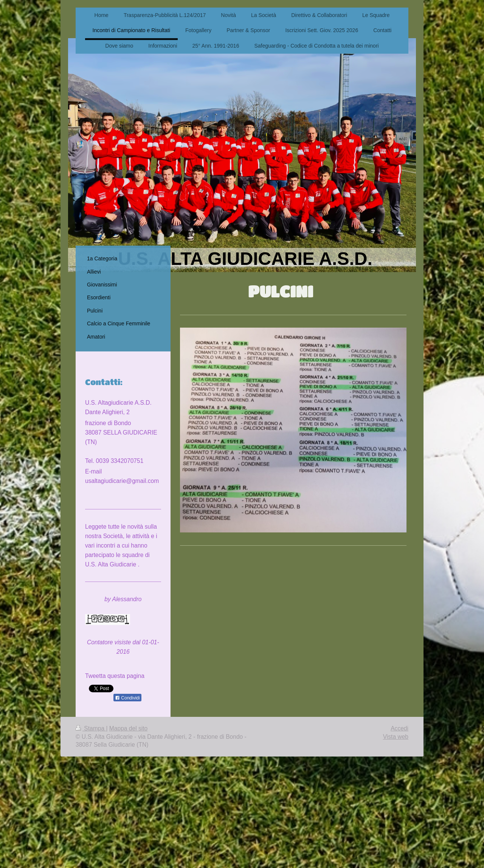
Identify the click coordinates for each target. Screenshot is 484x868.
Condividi (127, 698)
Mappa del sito (128, 728)
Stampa (91, 728)
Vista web (396, 737)
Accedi (399, 728)
